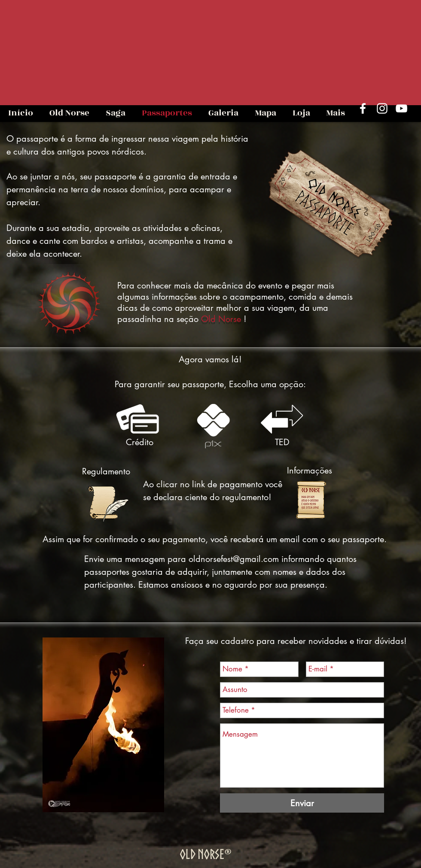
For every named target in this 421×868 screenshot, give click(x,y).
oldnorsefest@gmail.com (234, 559)
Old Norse (221, 319)
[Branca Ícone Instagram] (382, 108)
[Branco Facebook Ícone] (363, 108)
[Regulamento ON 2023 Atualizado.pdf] (107, 504)
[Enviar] (302, 803)
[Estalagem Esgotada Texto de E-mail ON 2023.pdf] (311, 501)
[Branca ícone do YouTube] (401, 108)
